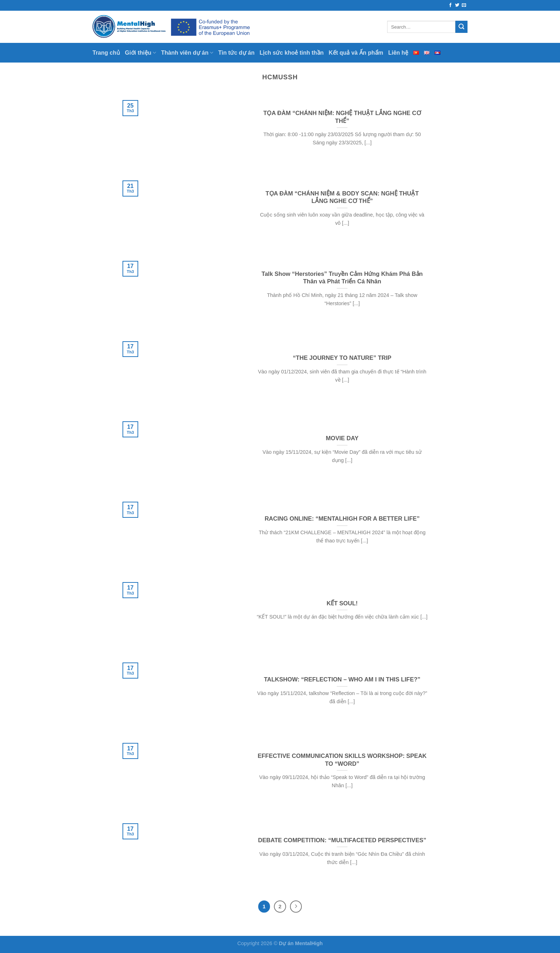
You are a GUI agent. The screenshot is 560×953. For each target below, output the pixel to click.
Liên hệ (398, 53)
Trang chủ (106, 53)
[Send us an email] (464, 5)
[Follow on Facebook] (450, 5)
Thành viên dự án (187, 53)
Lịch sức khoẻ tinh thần (292, 53)
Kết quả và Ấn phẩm (356, 53)
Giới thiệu (141, 53)
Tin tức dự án (236, 53)
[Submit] (461, 27)
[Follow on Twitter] (457, 5)
